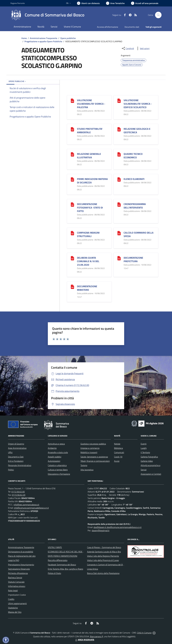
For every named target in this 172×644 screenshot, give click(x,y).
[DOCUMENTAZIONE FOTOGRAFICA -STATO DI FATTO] (72, 204)
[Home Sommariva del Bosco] (47, 15)
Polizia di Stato (54, 573)
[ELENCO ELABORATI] (119, 179)
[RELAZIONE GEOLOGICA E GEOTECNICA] (119, 129)
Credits (11, 599)
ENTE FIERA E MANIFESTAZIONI (63, 556)
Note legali (13, 590)
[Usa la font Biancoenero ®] (88, 3)
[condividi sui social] (128, 48)
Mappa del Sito (15, 612)
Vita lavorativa (87, 470)
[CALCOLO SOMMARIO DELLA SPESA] (119, 233)
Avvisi (117, 461)
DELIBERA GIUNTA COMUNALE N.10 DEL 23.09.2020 (88, 261)
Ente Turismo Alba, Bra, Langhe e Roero (65, 569)
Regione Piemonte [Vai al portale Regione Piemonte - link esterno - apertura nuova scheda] (18, 3)
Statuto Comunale (16, 582)
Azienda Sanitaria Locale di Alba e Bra (104, 552)
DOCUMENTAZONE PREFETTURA (133, 260)
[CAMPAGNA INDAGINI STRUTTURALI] (72, 233)
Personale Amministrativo (20, 465)
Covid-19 (118, 457)
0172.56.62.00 (18, 492)
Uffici (10, 452)
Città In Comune (144, 633)
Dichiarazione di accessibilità (21, 552)
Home (24, 38)
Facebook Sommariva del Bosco (62, 565)
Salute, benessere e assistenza (94, 457)
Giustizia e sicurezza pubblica (93, 444)
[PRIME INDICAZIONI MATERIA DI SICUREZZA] (72, 179)
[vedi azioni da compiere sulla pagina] (143, 48)
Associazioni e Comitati (151, 474)
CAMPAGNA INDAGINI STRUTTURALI (88, 234)
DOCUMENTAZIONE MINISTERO (87, 288)
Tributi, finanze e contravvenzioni (95, 461)
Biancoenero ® (97, 636)
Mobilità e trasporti (89, 452)
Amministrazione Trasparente (44, 38)
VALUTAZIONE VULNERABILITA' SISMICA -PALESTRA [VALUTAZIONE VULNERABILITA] (91, 104)
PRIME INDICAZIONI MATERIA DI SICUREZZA (92, 181)
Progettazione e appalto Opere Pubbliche (43, 41)
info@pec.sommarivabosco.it (26, 505)
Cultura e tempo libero (58, 470)
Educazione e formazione (59, 474)
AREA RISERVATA (84, 640)
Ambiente (52, 448)
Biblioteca (118, 448)
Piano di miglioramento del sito (22, 556)
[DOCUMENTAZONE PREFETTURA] (119, 258)
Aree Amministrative (17, 448)
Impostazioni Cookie (17, 595)
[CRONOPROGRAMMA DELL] (119, 204)
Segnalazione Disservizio (19, 569)
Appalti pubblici (55, 457)
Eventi (144, 444)
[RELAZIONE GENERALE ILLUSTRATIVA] (72, 154)
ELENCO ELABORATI (134, 179)
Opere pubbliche (68, 38)
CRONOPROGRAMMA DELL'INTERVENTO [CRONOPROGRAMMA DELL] (135, 206)
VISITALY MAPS (55, 547)
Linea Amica (93, 569)
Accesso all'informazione (108, 27)
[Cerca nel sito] (158, 15)
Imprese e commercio (90, 448)
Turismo (84, 465)
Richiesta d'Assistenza (18, 573)
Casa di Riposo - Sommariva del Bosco (104, 547)
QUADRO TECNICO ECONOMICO (133, 156)
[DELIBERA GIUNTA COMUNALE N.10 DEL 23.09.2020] (72, 258)
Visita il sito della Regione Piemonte (103, 556)
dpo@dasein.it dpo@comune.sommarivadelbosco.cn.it (118, 527)
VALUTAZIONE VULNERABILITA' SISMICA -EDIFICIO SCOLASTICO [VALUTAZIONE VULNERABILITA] (138, 104)
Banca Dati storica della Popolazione (103, 573)
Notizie (117, 444)
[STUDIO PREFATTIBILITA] (72, 129)
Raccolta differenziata (58, 560)
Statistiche (13, 608)
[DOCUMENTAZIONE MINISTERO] (72, 286)
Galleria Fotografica (149, 457)
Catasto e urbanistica (57, 465)
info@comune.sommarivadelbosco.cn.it (31, 508)
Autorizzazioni (54, 461)
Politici (11, 470)
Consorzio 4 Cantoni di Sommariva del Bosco (107, 565)
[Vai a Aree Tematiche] (115, 3)
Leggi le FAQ (14, 560)
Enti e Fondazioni (16, 461)
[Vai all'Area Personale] (145, 3)
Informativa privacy (17, 586)
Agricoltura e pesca (56, 444)
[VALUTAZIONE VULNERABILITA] (72, 100)
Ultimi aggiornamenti (17, 603)
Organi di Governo (16, 444)
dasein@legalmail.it (101, 530)
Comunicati (119, 452)
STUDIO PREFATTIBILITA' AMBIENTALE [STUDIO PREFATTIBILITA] (90, 131)
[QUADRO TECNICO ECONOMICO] (119, 154)
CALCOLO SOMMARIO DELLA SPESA (139, 234)
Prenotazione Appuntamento (21, 565)
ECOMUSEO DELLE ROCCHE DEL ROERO (67, 552)
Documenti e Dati (16, 457)
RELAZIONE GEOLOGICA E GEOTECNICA (137, 131)
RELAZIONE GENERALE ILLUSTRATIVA (89, 156)
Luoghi (144, 448)
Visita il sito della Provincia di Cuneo (103, 560)
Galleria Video (147, 461)
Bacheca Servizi (15, 578)
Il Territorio (145, 452)
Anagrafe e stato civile (58, 452)
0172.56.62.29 (19, 495)
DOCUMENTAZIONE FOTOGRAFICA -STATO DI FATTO (90, 208)
